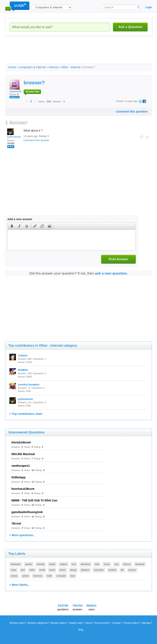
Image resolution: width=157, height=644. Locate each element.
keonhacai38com (23, 489)
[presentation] (12, 226)
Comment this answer (36, 140)
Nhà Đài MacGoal (23, 454)
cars (117, 564)
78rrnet (16, 523)
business (38, 576)
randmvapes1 (21, 466)
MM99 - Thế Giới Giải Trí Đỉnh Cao (34, 500)
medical (112, 570)
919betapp (18, 477)
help (97, 564)
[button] (12, 226)
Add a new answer (20, 219)
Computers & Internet (32, 67)
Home (12, 67)
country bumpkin (29, 385)
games (29, 564)
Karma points (102, 623)
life (122, 570)
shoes (62, 570)
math (49, 576)
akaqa (73, 570)
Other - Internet (71, 67)
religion (64, 564)
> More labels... (20, 585)
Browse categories (38, 623)
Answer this (32, 92)
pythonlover (14, 133)
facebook (140, 564)
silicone (127, 564)
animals (41, 564)
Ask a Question (130, 27)
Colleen (23, 355)
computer (61, 576)
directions (85, 564)
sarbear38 (15, 86)
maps (14, 570)
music (107, 564)
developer (16, 564)
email (42, 570)
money (14, 576)
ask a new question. (111, 273)
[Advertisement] (79, 53)
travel (52, 570)
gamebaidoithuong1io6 (27, 512)
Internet (53, 67)
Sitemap (146, 623)
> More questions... (22, 535)
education (99, 570)
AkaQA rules (76, 623)
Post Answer (118, 259)
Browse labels (58, 623)
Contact (116, 623)
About (89, 623)
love (74, 564)
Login (149, 7)
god (23, 570)
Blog (81, 630)
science (132, 570)
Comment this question (132, 112)
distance (85, 570)
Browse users (17, 623)
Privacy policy (131, 623)
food (73, 576)
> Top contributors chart (26, 414)
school (25, 576)
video (32, 570)
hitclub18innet (21, 442)
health (52, 564)
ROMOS (23, 370)
